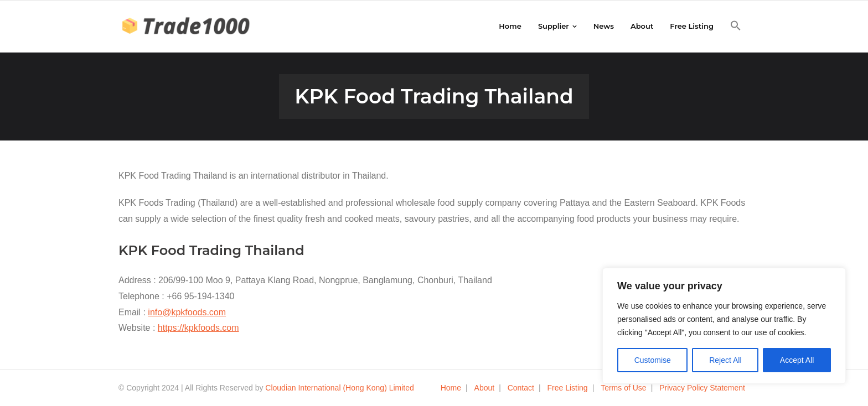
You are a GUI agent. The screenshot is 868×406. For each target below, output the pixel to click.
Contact (521, 388)
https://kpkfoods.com (198, 328)
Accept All (797, 360)
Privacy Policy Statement (702, 388)
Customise (653, 360)
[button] (736, 26)
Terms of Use (623, 388)
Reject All (725, 360)
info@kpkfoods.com (187, 312)
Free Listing (567, 388)
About (485, 388)
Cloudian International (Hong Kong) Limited (340, 388)
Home (451, 388)
